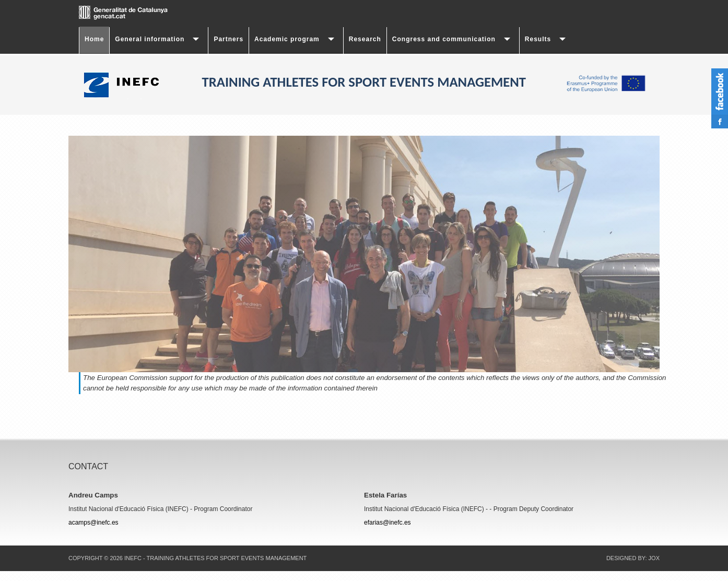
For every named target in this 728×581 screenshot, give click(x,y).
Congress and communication (444, 39)
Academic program (287, 39)
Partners (228, 39)
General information (150, 39)
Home (94, 39)
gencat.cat (142, 13)
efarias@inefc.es (388, 523)
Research (365, 39)
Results (538, 39)
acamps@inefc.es (93, 523)
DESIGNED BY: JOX (633, 558)
